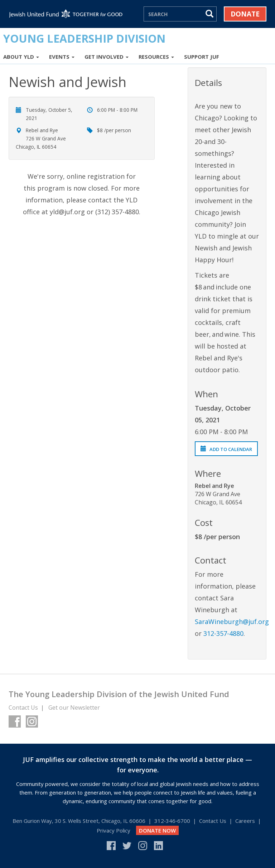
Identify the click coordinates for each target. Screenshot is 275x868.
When (206, 394)
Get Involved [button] (107, 57)
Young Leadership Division (84, 38)
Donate (245, 14)
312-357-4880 (223, 633)
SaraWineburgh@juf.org (232, 622)
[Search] (174, 14)
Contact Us (23, 708)
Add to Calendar (226, 449)
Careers (245, 821)
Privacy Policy (114, 830)
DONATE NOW (157, 830)
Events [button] (62, 57)
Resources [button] (156, 57)
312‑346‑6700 (172, 821)
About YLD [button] (21, 57)
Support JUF (202, 57)
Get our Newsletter (74, 708)
